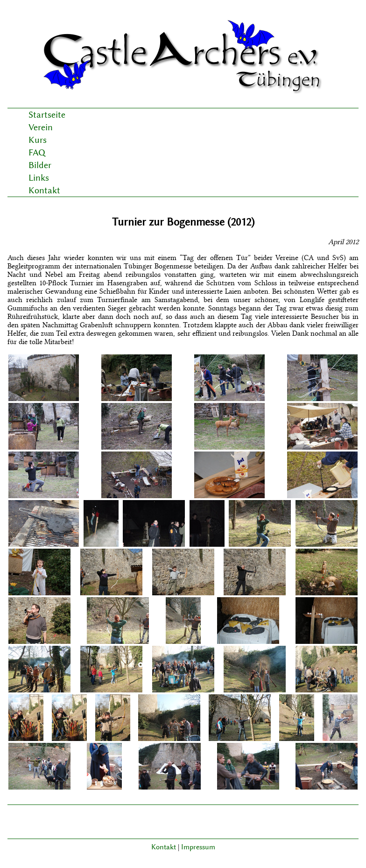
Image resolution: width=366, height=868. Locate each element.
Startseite (47, 115)
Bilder (40, 165)
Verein (41, 127)
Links (39, 178)
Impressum (198, 847)
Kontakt (44, 190)
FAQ (37, 152)
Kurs (38, 140)
